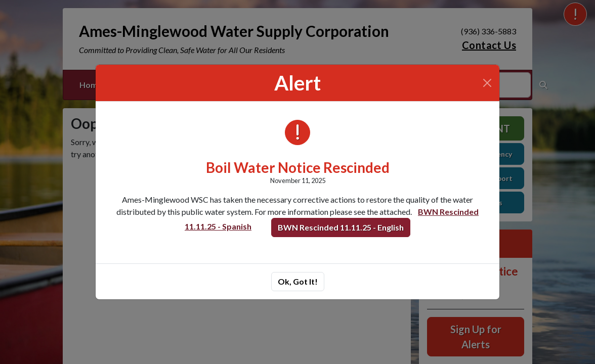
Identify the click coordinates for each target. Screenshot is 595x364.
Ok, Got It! (298, 281)
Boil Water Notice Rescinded (298, 168)
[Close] (487, 83)
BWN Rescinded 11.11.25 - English (341, 227)
